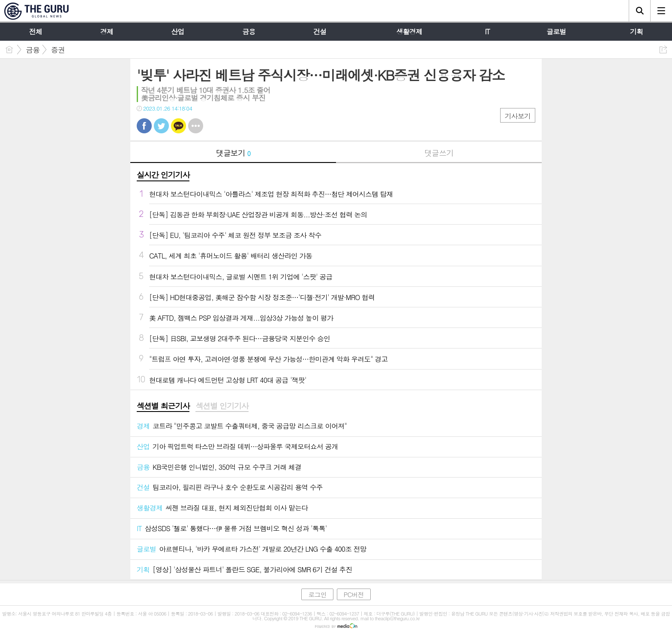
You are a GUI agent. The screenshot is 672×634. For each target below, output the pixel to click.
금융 (33, 50)
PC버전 (354, 594)
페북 (144, 126)
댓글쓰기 (439, 153)
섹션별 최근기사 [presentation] (163, 406)
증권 (58, 50)
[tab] (163, 406)
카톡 (178, 126)
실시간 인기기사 (163, 175)
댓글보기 (233, 153)
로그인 (317, 594)
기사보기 (518, 116)
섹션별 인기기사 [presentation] (222, 406)
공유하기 (663, 50)
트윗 (161, 126)
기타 (196, 126)
